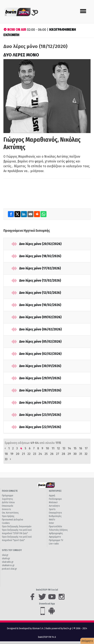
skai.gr (5, 555)
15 (75, 448)
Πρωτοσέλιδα (55, 526)
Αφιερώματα (55, 537)
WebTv (52, 520)
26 (52, 454)
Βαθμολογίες (55, 516)
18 (6, 454)
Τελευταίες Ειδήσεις (58, 530)
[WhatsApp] (43, 214)
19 (12, 454)
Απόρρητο (87, 641)
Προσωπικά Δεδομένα (13, 520)
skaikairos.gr (8, 565)
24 (40, 454)
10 (47, 448)
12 (58, 448)
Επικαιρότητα (55, 513)
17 (86, 448)
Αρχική (52, 496)
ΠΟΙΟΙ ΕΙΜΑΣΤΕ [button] (10, 491)
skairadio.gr (8, 562)
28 (63, 454)
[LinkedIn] (24, 214)
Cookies (6, 523)
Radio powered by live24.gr (59, 628)
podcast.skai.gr (9, 569)
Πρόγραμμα (8, 496)
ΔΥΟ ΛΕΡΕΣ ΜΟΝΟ (21, 55)
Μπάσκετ (53, 502)
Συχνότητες (7, 499)
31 (81, 454)
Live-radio (54, 544)
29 (69, 454)
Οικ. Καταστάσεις (10, 513)
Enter (51, 523)
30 (75, 454)
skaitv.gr (6, 558)
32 (86, 454)
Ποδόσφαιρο (55, 499)
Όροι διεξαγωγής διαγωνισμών (17, 526)
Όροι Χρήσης (8, 516)
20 (18, 454)
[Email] (31, 214)
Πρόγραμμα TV (56, 540)
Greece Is (6, 509)
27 (58, 454)
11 (53, 448)
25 (46, 454)
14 (69, 448)
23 (35, 454)
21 (23, 454)
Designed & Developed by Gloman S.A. (25, 628)
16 (81, 448)
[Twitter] (18, 214)
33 (6, 459)
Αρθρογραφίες (56, 533)
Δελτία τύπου (8, 502)
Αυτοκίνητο (54, 506)
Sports (52, 509)
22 (29, 454)
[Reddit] (37, 214)
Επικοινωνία (8, 506)
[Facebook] (11, 214)
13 (64, 448)
